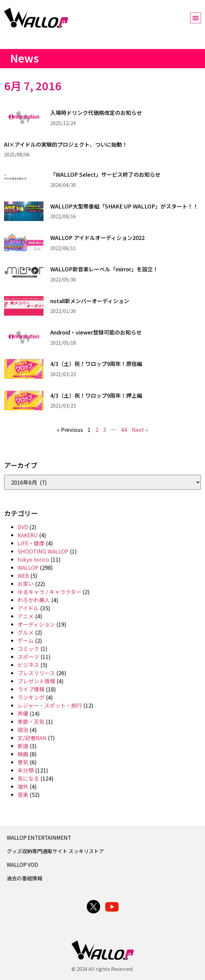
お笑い (26, 584)
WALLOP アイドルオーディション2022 (97, 238)
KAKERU (28, 535)
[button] (196, 18)
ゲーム (26, 640)
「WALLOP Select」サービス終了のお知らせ (105, 174)
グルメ (26, 632)
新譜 (23, 746)
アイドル (28, 608)
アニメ (26, 616)
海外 (23, 786)
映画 (23, 754)
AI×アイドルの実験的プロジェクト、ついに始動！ (66, 144)
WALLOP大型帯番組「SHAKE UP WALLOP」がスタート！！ (124, 206)
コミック (28, 648)
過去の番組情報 (24, 878)
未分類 (26, 770)
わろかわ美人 (34, 600)
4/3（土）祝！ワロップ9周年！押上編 (96, 395)
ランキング (31, 697)
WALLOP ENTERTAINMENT (39, 837)
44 (124, 430)
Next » (140, 430)
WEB (23, 575)
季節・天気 (31, 721)
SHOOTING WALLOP (43, 551)
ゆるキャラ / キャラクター (49, 592)
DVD (23, 527)
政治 (23, 730)
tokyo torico (33, 559)
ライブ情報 (31, 689)
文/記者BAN (32, 738)
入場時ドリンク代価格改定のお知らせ (96, 113)
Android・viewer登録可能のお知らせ (96, 332)
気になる (28, 778)
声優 (23, 713)
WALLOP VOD (22, 864)
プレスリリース (36, 673)
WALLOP (28, 567)
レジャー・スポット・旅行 (50, 705)
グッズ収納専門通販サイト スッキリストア (55, 851)
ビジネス (28, 665)
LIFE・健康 (31, 543)
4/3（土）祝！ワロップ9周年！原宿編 (96, 364)
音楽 (23, 794)
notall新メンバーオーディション (90, 301)
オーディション (36, 624)
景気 (23, 762)
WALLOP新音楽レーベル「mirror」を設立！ (104, 269)
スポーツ (28, 657)
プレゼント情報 (36, 681)
